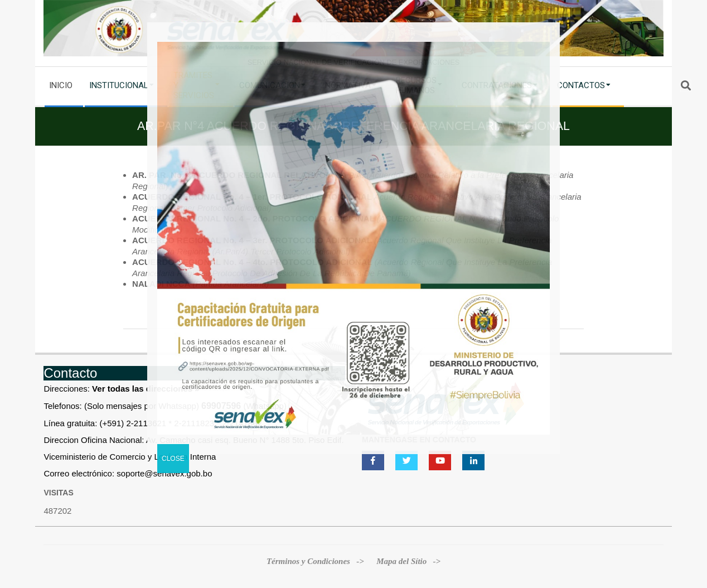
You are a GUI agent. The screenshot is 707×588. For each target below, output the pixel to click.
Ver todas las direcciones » (146, 389)
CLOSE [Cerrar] (173, 459)
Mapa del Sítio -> (408, 561)
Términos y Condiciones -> (316, 561)
